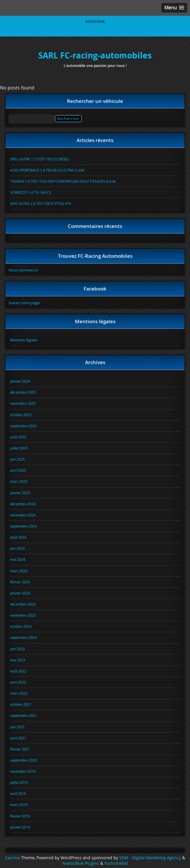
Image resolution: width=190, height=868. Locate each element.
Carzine (13, 858)
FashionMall (116, 863)
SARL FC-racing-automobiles (95, 55)
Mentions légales (24, 340)
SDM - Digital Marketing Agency (150, 858)
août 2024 (18, 537)
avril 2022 (18, 682)
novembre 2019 (23, 771)
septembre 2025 (23, 426)
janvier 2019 (20, 827)
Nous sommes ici (23, 270)
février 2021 (20, 749)
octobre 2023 (21, 626)
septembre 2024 (23, 526)
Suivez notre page (24, 303)
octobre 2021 (21, 704)
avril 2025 (18, 470)
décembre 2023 (23, 604)
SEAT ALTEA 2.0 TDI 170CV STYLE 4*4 (40, 203)
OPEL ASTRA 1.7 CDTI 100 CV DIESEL (40, 159)
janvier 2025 (20, 493)
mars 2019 (19, 805)
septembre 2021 (23, 715)
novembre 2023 (23, 615)
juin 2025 (17, 459)
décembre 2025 (23, 392)
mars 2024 (19, 571)
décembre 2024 (23, 504)
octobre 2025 (21, 415)
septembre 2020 (23, 760)
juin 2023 (17, 649)
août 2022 (18, 671)
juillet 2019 (19, 782)
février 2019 (20, 816)
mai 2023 (18, 660)
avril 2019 (18, 793)
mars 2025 (19, 481)
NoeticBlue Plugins (81, 863)
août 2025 (18, 437)
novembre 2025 (23, 403)
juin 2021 (17, 727)
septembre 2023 (23, 637)
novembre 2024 (23, 515)
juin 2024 (17, 548)
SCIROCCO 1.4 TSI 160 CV (31, 192)
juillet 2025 (19, 448)
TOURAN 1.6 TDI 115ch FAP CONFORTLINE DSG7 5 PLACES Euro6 (63, 181)
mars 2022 (19, 693)
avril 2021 (18, 738)
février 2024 (20, 582)
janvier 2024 (20, 593)
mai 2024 (18, 559)
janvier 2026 (20, 381)
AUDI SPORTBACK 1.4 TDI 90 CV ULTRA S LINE (47, 170)
